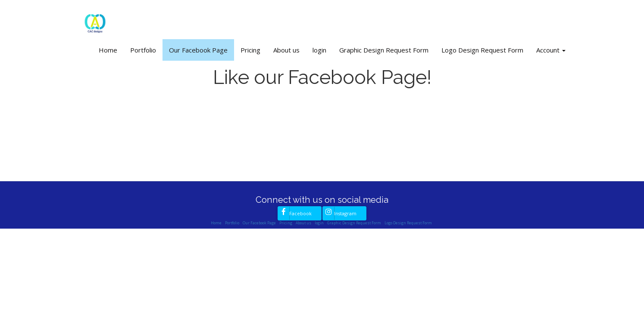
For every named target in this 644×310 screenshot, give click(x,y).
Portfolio (143, 50)
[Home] (95, 21)
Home (108, 50)
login (319, 50)
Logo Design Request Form (482, 50)
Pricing (250, 50)
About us (286, 50)
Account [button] (551, 50)
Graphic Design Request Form (384, 50)
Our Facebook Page (198, 50)
